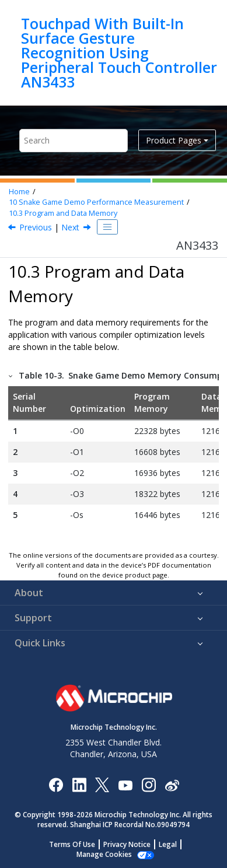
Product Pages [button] (174, 140)
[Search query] (74, 140)
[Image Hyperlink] (125, 785)
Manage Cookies (104, 854)
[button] (11, 375)
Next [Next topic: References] (70, 227)
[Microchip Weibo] (172, 785)
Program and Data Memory (63, 213)
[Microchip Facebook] (56, 784)
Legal (168, 844)
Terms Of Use (72, 844)
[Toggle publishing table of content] (107, 227)
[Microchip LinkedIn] (79, 784)
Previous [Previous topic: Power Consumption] (36, 227)
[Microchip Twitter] (102, 784)
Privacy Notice (127, 844)
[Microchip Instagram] (149, 784)
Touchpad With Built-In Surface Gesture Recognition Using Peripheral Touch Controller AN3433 (119, 53)
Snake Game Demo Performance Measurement (96, 202)
